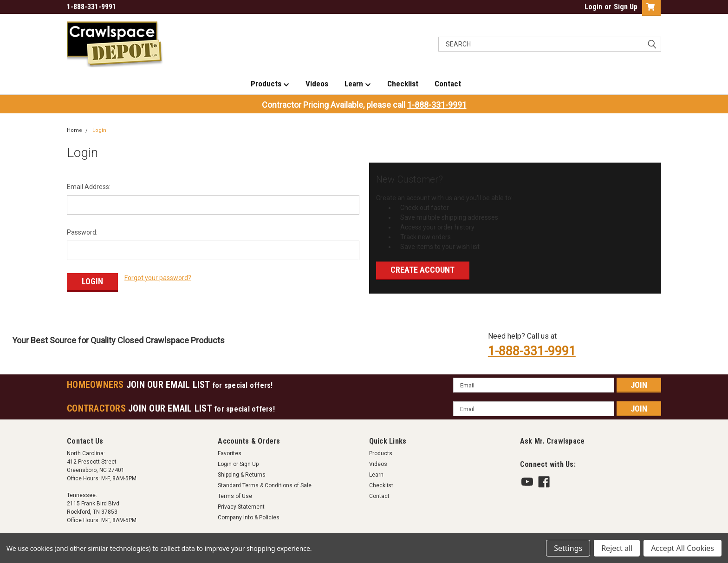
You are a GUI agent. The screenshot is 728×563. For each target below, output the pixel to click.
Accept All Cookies (682, 548)
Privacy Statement (241, 505)
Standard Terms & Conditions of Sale (265, 484)
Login (593, 7)
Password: (82, 232)
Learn (358, 84)
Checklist (403, 84)
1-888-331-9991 (437, 105)
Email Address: (89, 187)
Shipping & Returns (242, 473)
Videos (317, 84)
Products (270, 84)
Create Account (422, 270)
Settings (568, 548)
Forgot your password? (158, 278)
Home (75, 130)
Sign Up (626, 7)
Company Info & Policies (249, 516)
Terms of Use (235, 494)
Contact (448, 84)
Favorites (230, 452)
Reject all (617, 548)
